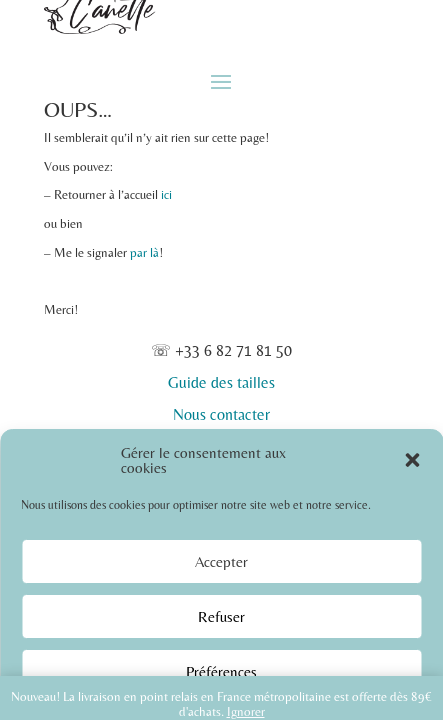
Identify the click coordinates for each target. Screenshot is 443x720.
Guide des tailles (221, 382)
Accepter (221, 561)
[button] (412, 460)
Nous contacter (221, 414)
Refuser (221, 616)
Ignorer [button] (246, 711)
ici (166, 194)
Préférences (221, 671)
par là (144, 252)
